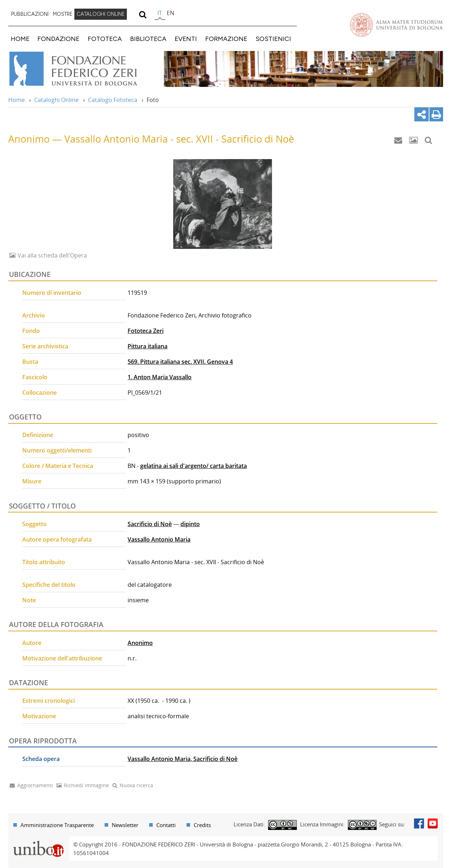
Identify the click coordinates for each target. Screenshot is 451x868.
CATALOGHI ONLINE (101, 14)
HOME (20, 39)
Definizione (38, 435)
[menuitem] (30, 14)
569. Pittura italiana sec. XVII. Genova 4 (180, 362)
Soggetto (34, 524)
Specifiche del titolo (49, 585)
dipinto (190, 524)
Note (29, 600)
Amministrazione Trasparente (57, 825)
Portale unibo (39, 841)
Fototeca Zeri (146, 331)
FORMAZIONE (226, 39)
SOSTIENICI (273, 39)
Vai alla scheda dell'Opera (52, 255)
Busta (30, 362)
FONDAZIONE (58, 39)
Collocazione (40, 393)
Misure (32, 481)
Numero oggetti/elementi (57, 450)
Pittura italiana (148, 346)
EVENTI (186, 39)
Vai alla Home (82, 69)
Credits (202, 825)
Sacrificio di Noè (150, 524)
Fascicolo (35, 377)
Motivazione (39, 716)
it (160, 13)
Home (17, 100)
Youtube (433, 823)
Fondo (31, 331)
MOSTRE (63, 14)
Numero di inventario (52, 293)
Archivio (34, 315)
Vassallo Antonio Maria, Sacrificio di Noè (183, 759)
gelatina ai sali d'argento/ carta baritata (194, 466)
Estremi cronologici (49, 701)
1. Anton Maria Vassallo (160, 377)
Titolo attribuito (44, 562)
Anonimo (140, 643)
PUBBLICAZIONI (30, 14)
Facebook (419, 823)
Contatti (166, 825)
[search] (143, 14)
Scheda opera (41, 759)
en (171, 13)
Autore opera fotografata (57, 539)
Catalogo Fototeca (113, 100)
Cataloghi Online (56, 100)
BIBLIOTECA (148, 39)
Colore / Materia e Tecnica (58, 466)
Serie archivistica (45, 346)
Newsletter (125, 825)
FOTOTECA (105, 39)
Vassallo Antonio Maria (159, 539)
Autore (32, 643)
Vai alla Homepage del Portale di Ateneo (396, 25)
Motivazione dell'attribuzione (62, 658)
